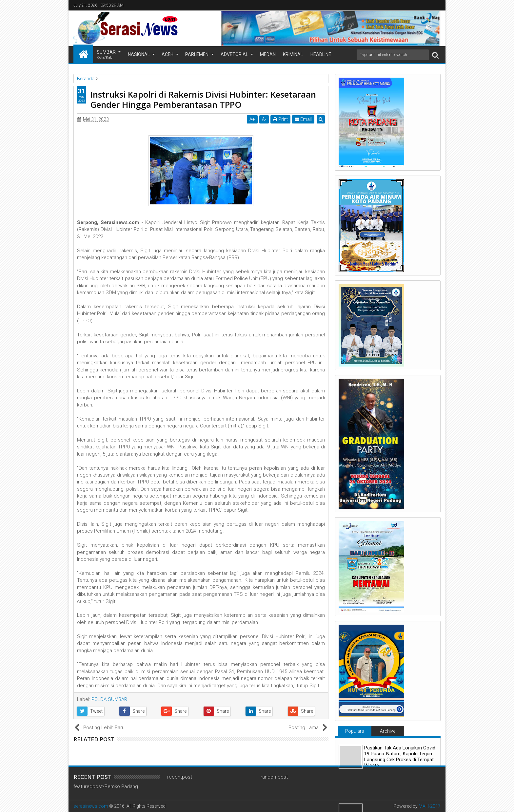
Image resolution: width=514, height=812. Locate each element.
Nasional (139, 54)
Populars (355, 731)
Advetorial (234, 54)
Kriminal (293, 54)
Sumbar (106, 55)
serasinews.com (91, 806)
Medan (268, 54)
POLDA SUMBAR (109, 699)
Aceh (168, 54)
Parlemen (197, 54)
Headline (321, 54)
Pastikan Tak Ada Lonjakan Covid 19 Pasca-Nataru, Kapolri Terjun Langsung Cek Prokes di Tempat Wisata (400, 757)
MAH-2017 (430, 806)
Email (303, 119)
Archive (388, 731)
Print (280, 119)
